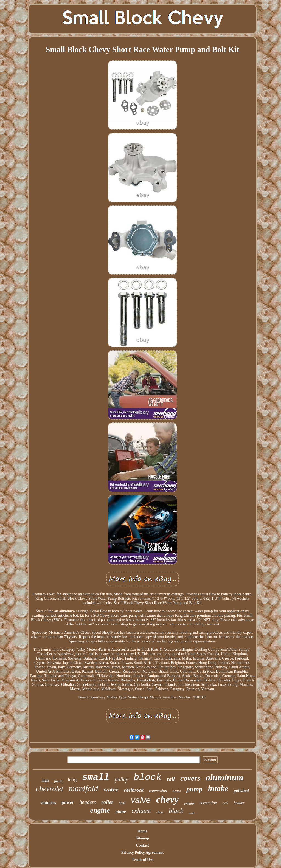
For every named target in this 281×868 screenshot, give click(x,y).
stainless (48, 803)
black (176, 811)
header (239, 803)
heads (177, 791)
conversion (158, 791)
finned (58, 781)
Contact (142, 845)
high (45, 780)
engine (100, 810)
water (111, 789)
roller (107, 802)
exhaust (141, 811)
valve (141, 800)
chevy (167, 800)
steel (225, 803)
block (148, 777)
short (160, 812)
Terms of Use (142, 860)
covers (190, 778)
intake (218, 788)
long (72, 780)
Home (142, 831)
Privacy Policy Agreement (142, 852)
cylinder (189, 804)
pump (194, 789)
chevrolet (50, 789)
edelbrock (134, 790)
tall (171, 779)
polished (241, 790)
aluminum (225, 777)
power (68, 802)
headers (88, 802)
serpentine (208, 803)
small (96, 778)
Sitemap (143, 838)
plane (121, 812)
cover (192, 813)
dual (122, 803)
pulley (121, 779)
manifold (84, 788)
